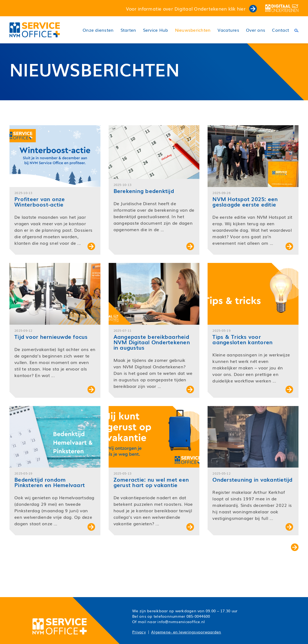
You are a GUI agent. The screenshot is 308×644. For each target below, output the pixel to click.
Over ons (256, 30)
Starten (128, 30)
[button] (55, 190)
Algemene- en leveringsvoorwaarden (186, 632)
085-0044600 (198, 616)
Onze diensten (98, 30)
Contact (281, 30)
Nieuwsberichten (193, 30)
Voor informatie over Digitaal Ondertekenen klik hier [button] (191, 8)
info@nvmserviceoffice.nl (181, 622)
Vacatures (228, 30)
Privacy (139, 632)
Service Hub (156, 30)
